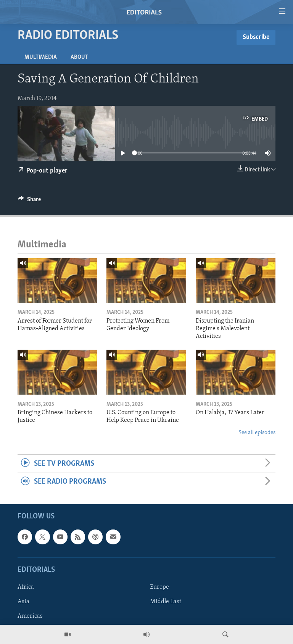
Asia (23, 602)
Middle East (166, 602)
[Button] (29, 201)
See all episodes (257, 433)
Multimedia (41, 57)
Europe (159, 587)
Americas (30, 616)
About (79, 57)
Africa (26, 587)
